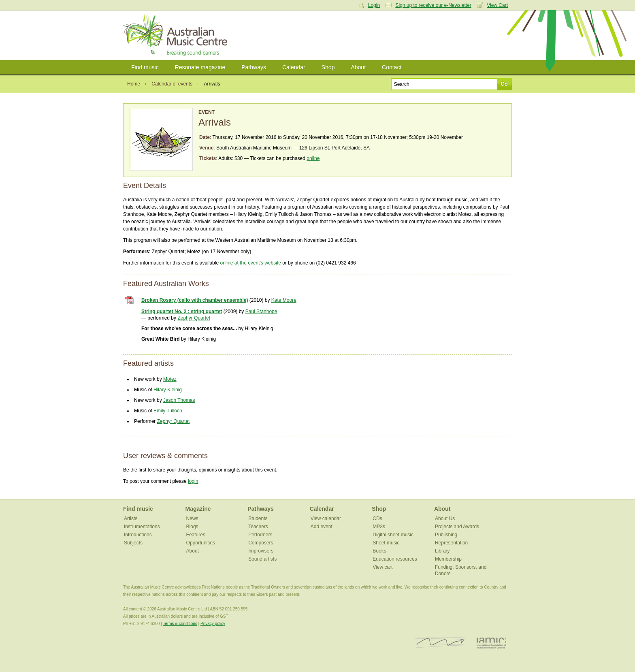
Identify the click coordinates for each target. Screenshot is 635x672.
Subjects (133, 543)
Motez (170, 379)
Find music (145, 67)
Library (442, 551)
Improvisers (261, 551)
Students (258, 518)
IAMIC (491, 643)
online (313, 158)
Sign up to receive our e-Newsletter (433, 5)
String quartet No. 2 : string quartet (182, 311)
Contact (392, 67)
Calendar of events (172, 84)
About (358, 67)
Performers (260, 535)
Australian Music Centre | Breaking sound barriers (177, 35)
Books (379, 551)
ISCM (440, 643)
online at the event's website (250, 263)
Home (134, 84)
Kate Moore (284, 300)
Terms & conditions (180, 624)
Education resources (395, 559)
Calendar (294, 67)
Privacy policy (213, 624)
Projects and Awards (457, 527)
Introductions (138, 535)
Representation (451, 543)
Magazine (198, 509)
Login (374, 5)
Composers (261, 543)
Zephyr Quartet (194, 318)
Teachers (258, 527)
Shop (328, 67)
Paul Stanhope (261, 311)
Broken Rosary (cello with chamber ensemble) (195, 300)
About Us (445, 518)
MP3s (379, 527)
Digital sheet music (393, 535)
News (192, 518)
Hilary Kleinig (168, 390)
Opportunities (201, 543)
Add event (322, 527)
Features (196, 535)
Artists (131, 518)
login (193, 481)
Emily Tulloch (168, 411)
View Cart (497, 5)
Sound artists (262, 559)
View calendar (326, 518)
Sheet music (386, 543)
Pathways (254, 67)
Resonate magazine (200, 67)
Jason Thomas (179, 400)
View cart (382, 567)
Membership (448, 559)
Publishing (446, 535)
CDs (377, 518)
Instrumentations (142, 527)
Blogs (192, 527)
